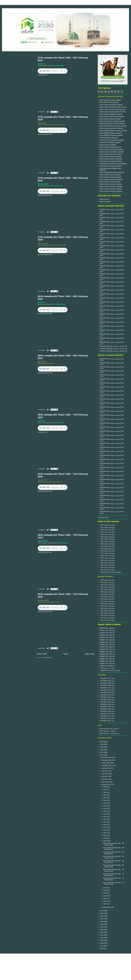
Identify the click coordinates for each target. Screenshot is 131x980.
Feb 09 (106, 838)
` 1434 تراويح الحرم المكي (107, 546)
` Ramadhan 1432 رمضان (107, 690)
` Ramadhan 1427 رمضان (107, 678)
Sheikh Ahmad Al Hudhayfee (109, 140)
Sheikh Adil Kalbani (106, 138)
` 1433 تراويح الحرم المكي (107, 544)
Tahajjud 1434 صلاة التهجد (107, 644)
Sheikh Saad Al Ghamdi (107, 175)
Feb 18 (106, 814)
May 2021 (105, 776)
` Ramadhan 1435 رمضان (107, 697)
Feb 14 (106, 825)
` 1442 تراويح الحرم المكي (107, 565)
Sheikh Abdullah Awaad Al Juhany (110, 131)
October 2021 (106, 763)
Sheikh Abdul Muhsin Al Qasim (109, 124)
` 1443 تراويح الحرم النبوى (107, 615)
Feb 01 (106, 904)
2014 (102, 927)
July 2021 (105, 771)
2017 (102, 919)
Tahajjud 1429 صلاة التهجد (107, 633)
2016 (102, 921)
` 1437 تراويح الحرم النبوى (107, 601)
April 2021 (105, 779)
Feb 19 (106, 811)
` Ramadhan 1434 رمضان (107, 695)
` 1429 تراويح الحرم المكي (107, 530)
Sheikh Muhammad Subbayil (109, 172)
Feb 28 (106, 787)
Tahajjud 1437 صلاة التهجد (107, 652)
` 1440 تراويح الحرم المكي (107, 560)
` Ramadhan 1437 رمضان (107, 702)
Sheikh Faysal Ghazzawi (107, 147)
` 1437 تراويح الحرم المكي (107, 553)
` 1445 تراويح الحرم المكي (107, 570)
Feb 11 (106, 833)
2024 (102, 747)
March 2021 (105, 782)
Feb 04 (106, 896)
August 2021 (106, 768)
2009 (102, 940)
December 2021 (107, 757)
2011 (102, 935)
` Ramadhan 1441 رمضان (107, 711)
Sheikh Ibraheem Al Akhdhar (109, 152)
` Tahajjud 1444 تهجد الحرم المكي (110, 670)
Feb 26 (106, 792)
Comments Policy (103, 517)
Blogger (76, 976)
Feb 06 (106, 890)
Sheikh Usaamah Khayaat (108, 191)
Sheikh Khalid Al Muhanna (108, 159)
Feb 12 (106, 830)
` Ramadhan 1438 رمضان (107, 704)
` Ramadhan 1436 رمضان (107, 699)
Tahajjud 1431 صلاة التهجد (107, 637)
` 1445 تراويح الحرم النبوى (107, 620)
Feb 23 (106, 800)
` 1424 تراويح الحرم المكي (107, 527)
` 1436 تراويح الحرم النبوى (107, 599)
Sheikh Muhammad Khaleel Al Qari (110, 168)
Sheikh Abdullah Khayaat (107, 133)
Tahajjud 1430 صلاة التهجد (107, 635)
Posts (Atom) (48, 658)
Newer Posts (42, 654)
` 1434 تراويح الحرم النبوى (107, 594)
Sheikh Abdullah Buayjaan (108, 114)
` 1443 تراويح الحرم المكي (107, 567)
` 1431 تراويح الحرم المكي (107, 539)
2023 (102, 750)
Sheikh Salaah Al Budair (107, 177)
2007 (102, 946)
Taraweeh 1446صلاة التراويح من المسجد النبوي (113, 348)
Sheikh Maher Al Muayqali (108, 112)
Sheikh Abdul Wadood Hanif (108, 128)
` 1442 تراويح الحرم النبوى (107, 613)
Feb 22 (106, 803)
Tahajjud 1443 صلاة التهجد (107, 666)
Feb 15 (106, 822)
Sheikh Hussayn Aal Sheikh (108, 149)
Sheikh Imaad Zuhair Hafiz (108, 154)
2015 (102, 924)
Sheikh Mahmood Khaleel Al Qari (110, 164)
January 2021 (106, 907)
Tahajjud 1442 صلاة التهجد (107, 663)
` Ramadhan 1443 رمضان (107, 716)
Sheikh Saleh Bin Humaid (107, 184)
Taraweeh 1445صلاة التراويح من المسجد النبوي (113, 346)
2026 (102, 742)
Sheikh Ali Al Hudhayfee (107, 142)
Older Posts (90, 654)
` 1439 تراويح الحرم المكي (107, 558)
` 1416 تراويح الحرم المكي (107, 525)
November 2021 (107, 760)
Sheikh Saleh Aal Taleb (107, 182)
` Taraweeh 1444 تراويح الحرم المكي (111, 572)
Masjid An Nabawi (105, 201)
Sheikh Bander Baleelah (107, 119)
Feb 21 (106, 806)
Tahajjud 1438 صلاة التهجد (107, 654)
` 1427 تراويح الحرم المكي (107, 532)
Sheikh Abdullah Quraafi (107, 100)
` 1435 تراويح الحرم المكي (107, 548)
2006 (102, 948)
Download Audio (42, 75)
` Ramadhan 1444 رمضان (107, 718)
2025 (102, 744)
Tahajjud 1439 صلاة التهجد (107, 656)
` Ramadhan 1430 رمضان (107, 685)
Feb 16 (106, 819)
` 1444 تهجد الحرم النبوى (107, 668)
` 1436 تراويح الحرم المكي (107, 551)
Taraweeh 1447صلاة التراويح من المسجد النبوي (113, 351)
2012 (102, 932)
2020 (102, 911)
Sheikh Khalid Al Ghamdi (107, 157)
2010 (102, 938)
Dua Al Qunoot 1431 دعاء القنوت (109, 729)
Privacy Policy (65, 962)
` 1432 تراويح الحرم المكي (107, 541)
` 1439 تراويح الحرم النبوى (107, 606)
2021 (102, 755)
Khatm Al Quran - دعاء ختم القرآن (110, 733)
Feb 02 (106, 901)
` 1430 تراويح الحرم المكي (107, 537)
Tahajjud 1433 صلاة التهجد (107, 642)
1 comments (41, 589)
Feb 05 (106, 893)
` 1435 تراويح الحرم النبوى (107, 596)
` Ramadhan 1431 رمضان (107, 688)
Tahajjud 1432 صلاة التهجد (107, 640)
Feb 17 (106, 817)
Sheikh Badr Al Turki (106, 102)
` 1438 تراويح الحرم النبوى (107, 603)
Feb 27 (106, 790)
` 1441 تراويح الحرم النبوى (107, 611)
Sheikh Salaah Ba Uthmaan (108, 107)
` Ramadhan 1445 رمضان (107, 721)
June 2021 (105, 774)
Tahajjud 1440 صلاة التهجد (107, 659)
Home (66, 654)
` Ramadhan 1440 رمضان (107, 709)
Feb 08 (106, 841)
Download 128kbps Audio (45, 134)
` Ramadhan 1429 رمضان (107, 683)
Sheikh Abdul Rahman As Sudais (110, 126)
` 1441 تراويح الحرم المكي (107, 563)
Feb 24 (106, 798)
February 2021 (106, 784)
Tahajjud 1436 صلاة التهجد (107, 649)
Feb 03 (106, 898)
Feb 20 (106, 808)
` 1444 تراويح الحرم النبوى (107, 618)
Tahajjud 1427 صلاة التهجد (107, 628)
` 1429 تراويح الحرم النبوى (107, 580)
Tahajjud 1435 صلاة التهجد (107, 647)
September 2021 (107, 766)
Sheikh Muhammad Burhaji (108, 105)
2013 (102, 930)
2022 (102, 752)
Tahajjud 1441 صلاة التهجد (107, 661)
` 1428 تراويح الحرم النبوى (107, 582)
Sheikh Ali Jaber (105, 145)
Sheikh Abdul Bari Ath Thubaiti (109, 121)
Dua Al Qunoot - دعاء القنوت (108, 731)
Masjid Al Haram (105, 199)
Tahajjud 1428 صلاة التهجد (107, 630)
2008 (102, 943)
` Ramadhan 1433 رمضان (107, 692)
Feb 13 (106, 827)
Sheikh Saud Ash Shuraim (108, 187)
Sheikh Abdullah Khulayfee (108, 135)
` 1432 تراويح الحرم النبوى (107, 589)
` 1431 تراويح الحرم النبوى (107, 587)
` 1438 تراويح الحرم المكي (107, 556)
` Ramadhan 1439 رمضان (107, 706)
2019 (102, 913)
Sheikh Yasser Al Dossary (108, 109)
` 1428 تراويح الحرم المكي (107, 534)
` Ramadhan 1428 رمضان (107, 681)
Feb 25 (106, 795)
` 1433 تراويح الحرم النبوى (107, 592)
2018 (102, 916)
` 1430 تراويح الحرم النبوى (107, 585)
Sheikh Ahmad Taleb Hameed (109, 116)
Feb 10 (106, 835)
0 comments (41, 112)
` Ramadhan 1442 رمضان (107, 714)
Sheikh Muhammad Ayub (107, 166)
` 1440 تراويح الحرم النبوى (107, 608)
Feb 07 (106, 888)
